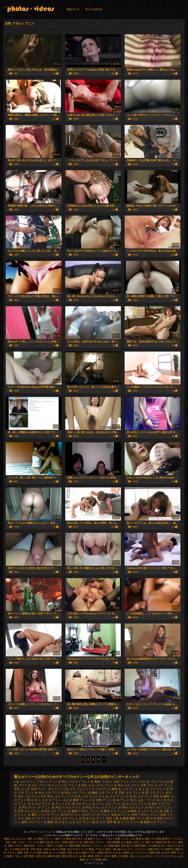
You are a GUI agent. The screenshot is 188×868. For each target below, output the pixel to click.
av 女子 (166, 853)
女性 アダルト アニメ (145, 815)
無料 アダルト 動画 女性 (22, 846)
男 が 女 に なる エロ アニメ (73, 822)
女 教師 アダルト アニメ (83, 811)
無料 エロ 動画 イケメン (41, 839)
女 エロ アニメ (82, 804)
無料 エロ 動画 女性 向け (69, 839)
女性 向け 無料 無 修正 (48, 856)
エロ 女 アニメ (52, 800)
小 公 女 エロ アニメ (64, 818)
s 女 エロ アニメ (25, 782)
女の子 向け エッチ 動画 (81, 849)
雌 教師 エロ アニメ (153, 822)
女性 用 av (37, 849)
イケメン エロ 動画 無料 (106, 846)
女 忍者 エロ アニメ (27, 811)
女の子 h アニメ (71, 815)
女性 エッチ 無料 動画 (36, 853)
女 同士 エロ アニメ (131, 807)
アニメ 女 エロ (28, 785)
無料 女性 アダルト (95, 842)
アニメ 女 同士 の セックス (86, 785)
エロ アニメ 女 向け (31, 793)
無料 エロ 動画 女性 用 (158, 842)
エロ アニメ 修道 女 (109, 789)
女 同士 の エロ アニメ (66, 807)
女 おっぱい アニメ (143, 800)
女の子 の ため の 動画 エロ (120, 853)
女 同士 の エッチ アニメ (34, 807)
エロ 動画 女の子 (156, 846)
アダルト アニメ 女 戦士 (52, 782)
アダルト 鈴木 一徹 (106, 849)
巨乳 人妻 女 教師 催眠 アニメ (125, 818)
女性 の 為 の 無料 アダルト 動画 (85, 853)
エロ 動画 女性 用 (19, 849)
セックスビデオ (165, 856)
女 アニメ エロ (61, 804)
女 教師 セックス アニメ (143, 811)
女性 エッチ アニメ (37, 818)
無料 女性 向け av (72, 856)
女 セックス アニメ (134, 804)
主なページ (73, 9)
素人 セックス (126, 849)
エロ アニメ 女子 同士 (39, 796)
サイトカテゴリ (94, 9)
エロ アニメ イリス (82, 789)
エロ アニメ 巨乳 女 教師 (153, 796)
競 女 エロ (99, 822)
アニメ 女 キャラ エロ (53, 785)
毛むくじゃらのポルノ (142, 856)
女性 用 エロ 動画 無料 (133, 846)
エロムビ (21, 839)
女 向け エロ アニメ (158, 807)
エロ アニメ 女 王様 (112, 793)
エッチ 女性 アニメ (34, 789)
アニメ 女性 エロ (142, 785)
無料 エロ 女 (76, 842)
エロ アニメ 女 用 (137, 793)
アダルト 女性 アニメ (115, 782)
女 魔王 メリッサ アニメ (43, 815)
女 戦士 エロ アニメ (54, 811)
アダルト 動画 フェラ (117, 839)
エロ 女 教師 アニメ (75, 800)
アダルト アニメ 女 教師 (85, 782)
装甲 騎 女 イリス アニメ (123, 822)
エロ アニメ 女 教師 (85, 793)
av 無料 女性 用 (45, 842)
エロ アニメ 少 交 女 (123, 796)
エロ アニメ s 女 (58, 789)
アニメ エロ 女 (140, 782)
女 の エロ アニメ (39, 804)
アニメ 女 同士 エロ (117, 785)
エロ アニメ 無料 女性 (147, 849)
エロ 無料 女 (167, 849)
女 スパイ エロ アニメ (106, 804)
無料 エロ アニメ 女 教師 (37, 822)
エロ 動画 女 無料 (140, 839)
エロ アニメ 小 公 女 (95, 796)
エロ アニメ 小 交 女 (68, 796)
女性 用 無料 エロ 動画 (120, 842)
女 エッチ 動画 (58, 853)
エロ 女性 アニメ (100, 800)
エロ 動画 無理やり (162, 839)
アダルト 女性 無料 (24, 856)
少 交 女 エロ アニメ (92, 818)
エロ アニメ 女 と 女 (136, 789)
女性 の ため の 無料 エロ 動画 (112, 856)
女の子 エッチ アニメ (96, 815)
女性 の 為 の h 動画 (55, 849)
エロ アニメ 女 (13, 7)
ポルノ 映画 (61, 842)
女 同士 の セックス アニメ (100, 807)
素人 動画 (88, 856)
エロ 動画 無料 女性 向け (78, 846)
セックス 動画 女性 (97, 860)
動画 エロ (9, 839)
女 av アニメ (121, 800)
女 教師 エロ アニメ (113, 811)
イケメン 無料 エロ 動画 (50, 846)
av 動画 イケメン (94, 839)
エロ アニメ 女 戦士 (58, 793)
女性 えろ (139, 842)
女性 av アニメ (121, 815)
